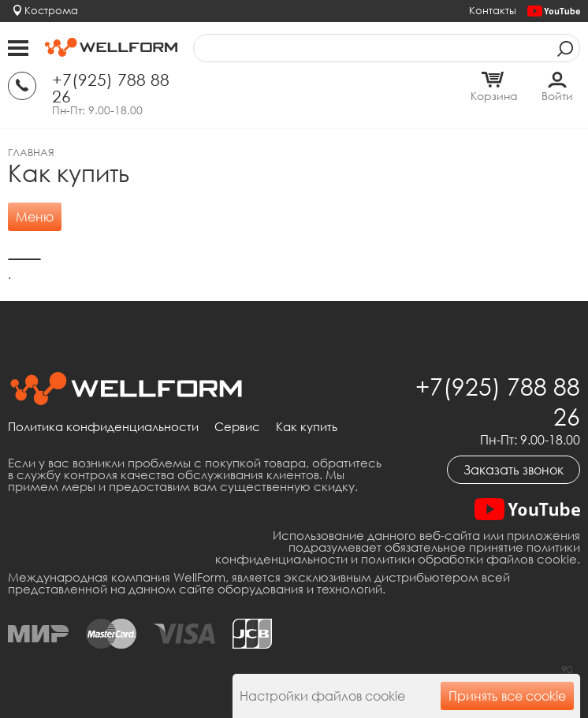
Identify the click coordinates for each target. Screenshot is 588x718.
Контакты (493, 10)
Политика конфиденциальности (103, 427)
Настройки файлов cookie (322, 696)
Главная (31, 152)
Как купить (307, 427)
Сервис (237, 427)
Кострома (51, 10)
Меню (35, 217)
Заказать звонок (514, 470)
